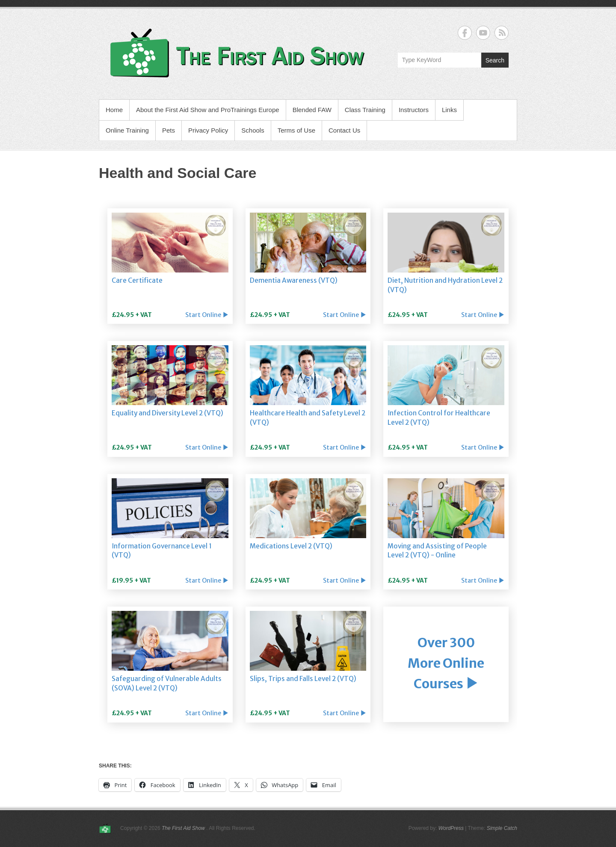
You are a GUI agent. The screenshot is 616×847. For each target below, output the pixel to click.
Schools (253, 130)
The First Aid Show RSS (502, 33)
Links (449, 110)
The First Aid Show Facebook (465, 33)
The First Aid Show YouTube (483, 33)
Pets (169, 130)
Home (114, 110)
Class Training (365, 110)
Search (495, 60)
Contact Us (344, 130)
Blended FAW (312, 110)
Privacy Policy (208, 130)
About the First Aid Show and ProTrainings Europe (208, 110)
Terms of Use (296, 130)
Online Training (127, 130)
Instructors (414, 110)
